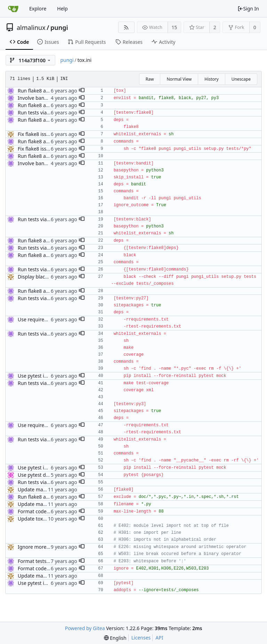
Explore (38, 9)
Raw (150, 79)
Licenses (141, 638)
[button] (82, 91)
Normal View (179, 79)
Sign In (248, 9)
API (159, 638)
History (211, 79)
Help (62, 9)
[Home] (13, 9)
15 (174, 27)
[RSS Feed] (126, 27)
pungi (59, 27)
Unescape (241, 79)
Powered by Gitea (85, 628)
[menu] (115, 638)
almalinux (31, 27)
